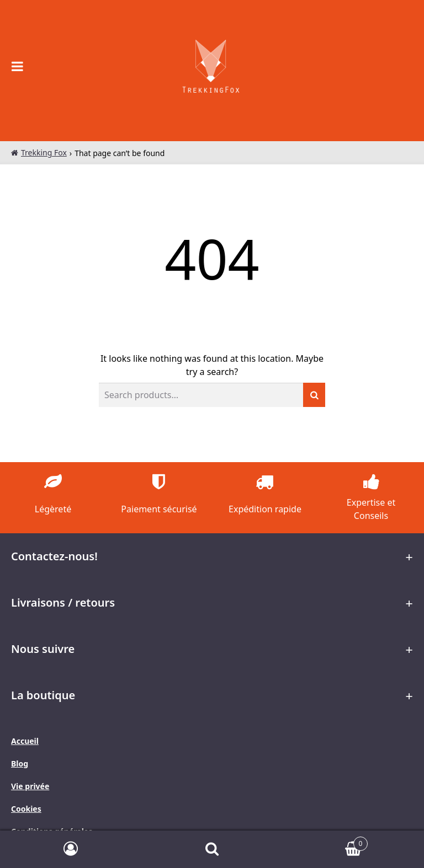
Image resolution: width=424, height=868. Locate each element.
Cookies (26, 809)
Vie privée (30, 786)
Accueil (25, 741)
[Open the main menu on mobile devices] (18, 66)
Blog (20, 763)
